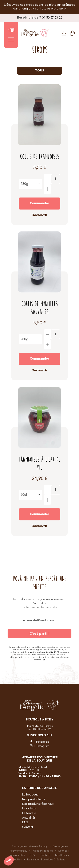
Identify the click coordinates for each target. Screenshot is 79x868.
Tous (40, 71)
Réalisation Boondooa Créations (46, 860)
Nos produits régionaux (38, 804)
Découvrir (39, 215)
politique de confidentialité (43, 652)
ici (44, 660)
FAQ (25, 822)
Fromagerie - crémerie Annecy (30, 847)
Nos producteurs (33, 799)
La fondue (29, 813)
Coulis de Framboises (40, 157)
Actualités (29, 818)
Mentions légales (43, 851)
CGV (32, 855)
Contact (28, 827)
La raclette (29, 809)
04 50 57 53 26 (52, 18)
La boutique (30, 795)
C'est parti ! (39, 634)
